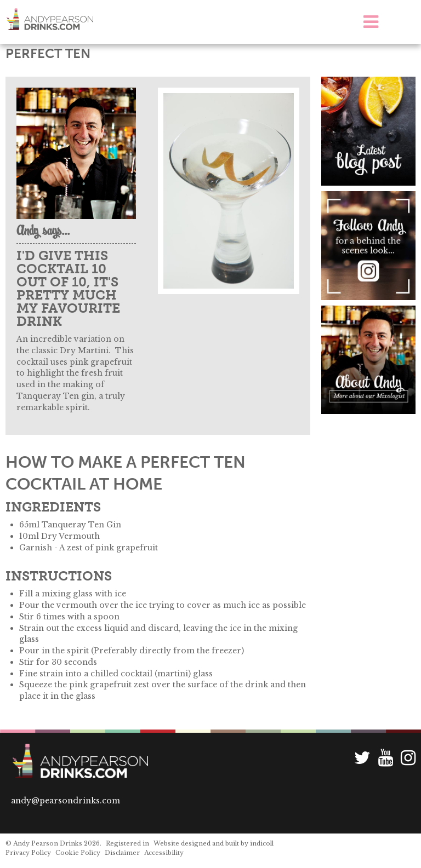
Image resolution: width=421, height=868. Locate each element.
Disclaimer (122, 853)
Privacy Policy (28, 853)
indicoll (262, 843)
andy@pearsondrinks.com (66, 801)
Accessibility (164, 853)
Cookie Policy (78, 853)
